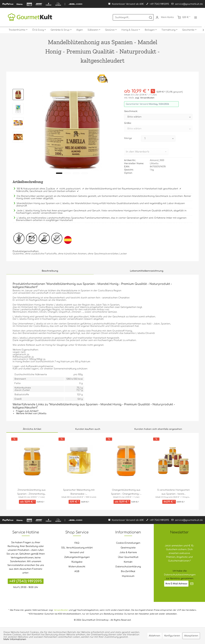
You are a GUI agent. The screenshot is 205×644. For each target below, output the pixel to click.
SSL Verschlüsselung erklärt (77, 548)
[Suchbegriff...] (133, 17)
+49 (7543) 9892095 (26, 581)
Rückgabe (77, 562)
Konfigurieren (172, 636)
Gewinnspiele (128, 548)
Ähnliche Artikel (32, 429)
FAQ (77, 543)
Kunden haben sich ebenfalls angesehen (158, 429)
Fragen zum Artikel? (26, 411)
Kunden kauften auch (88, 429)
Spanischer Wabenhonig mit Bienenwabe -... (79, 492)
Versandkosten (61, 610)
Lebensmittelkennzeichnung (147, 271)
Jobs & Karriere (128, 552)
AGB (77, 571)
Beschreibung (50, 271)
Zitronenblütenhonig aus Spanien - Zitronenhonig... (32, 492)
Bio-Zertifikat (128, 571)
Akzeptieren (191, 636)
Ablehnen (155, 636)
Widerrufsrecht (77, 567)
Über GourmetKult (128, 557)
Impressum (128, 576)
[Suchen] (150, 17)
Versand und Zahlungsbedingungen (77, 555)
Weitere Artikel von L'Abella (29, 413)
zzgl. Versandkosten (145, 98)
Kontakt (128, 562)
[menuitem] (133, 17)
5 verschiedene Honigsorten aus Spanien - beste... (174, 492)
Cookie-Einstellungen (128, 543)
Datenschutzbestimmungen (180, 575)
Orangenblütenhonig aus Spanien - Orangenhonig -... (126, 492)
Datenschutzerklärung (128, 567)
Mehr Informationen (15, 639)
